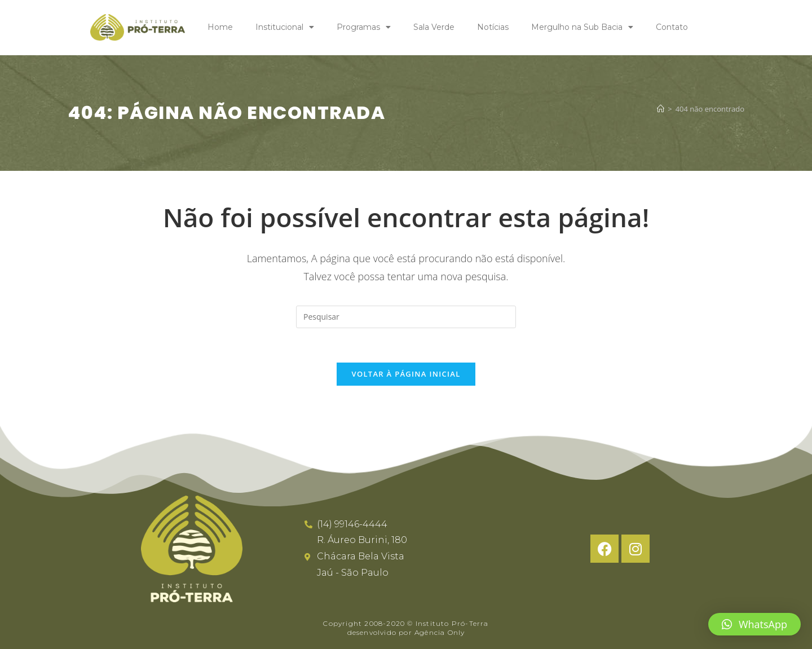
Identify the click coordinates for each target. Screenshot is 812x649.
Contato (672, 27)
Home (220, 27)
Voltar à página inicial (406, 374)
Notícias (493, 27)
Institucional (285, 27)
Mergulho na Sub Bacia (582, 27)
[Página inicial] (661, 109)
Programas (364, 27)
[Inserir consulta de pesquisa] (406, 317)
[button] (754, 624)
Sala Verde (434, 27)
